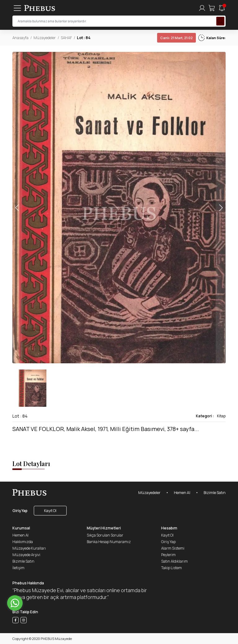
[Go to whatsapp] (15, 603)
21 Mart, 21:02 (176, 38)
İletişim (18, 568)
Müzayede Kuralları (29, 548)
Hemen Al (182, 493)
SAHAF (66, 38)
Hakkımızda (23, 542)
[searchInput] (119, 21)
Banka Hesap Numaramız (109, 542)
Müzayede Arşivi (26, 555)
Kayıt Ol (50, 511)
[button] (221, 208)
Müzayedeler (45, 38)
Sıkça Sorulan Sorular (105, 535)
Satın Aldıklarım (174, 561)
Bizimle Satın (215, 493)
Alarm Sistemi (173, 548)
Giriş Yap (20, 511)
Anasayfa (20, 38)
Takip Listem (172, 568)
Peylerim (168, 555)
